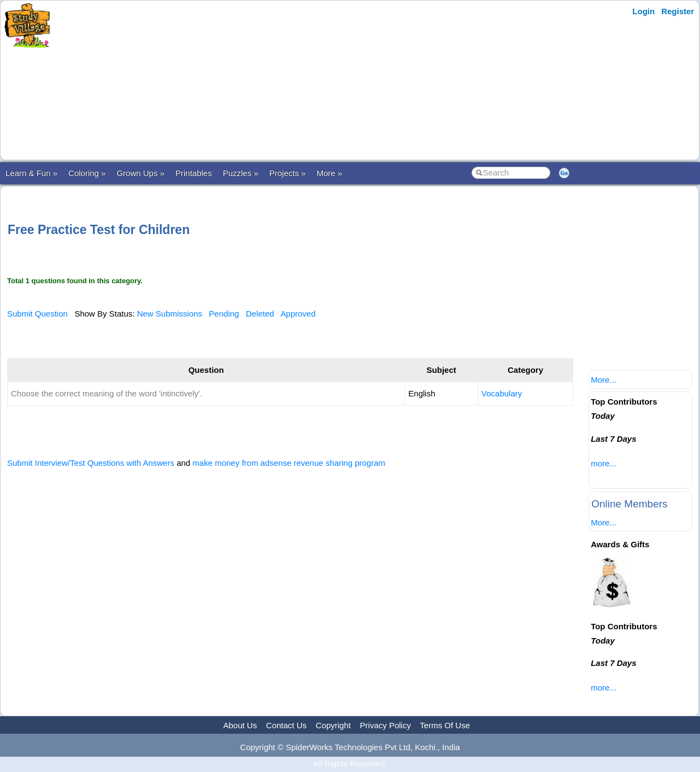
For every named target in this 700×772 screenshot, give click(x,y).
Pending (224, 314)
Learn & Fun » (31, 173)
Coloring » (87, 173)
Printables (194, 173)
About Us (240, 725)
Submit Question (37, 314)
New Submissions (170, 314)
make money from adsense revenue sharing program (289, 463)
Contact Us (286, 725)
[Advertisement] (269, 80)
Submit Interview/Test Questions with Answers (91, 463)
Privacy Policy (386, 725)
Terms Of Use (445, 725)
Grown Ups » (140, 173)
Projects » (288, 173)
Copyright (333, 725)
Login (643, 11)
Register (678, 11)
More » (329, 173)
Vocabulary (502, 393)
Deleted (260, 314)
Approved (298, 314)
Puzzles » (241, 173)
